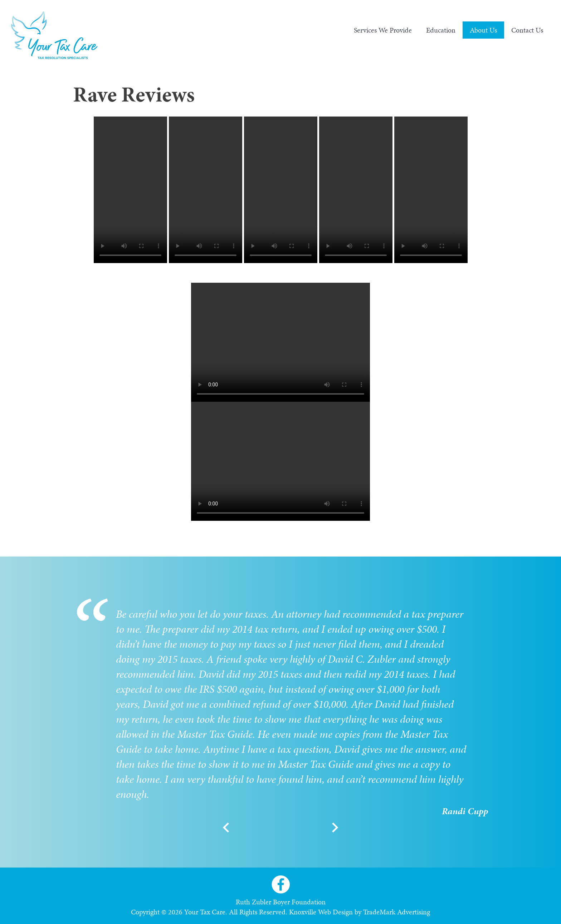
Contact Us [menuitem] (527, 30)
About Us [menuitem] (483, 30)
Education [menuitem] (441, 30)
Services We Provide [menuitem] (383, 30)
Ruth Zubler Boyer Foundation (281, 902)
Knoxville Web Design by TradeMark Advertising (360, 912)
